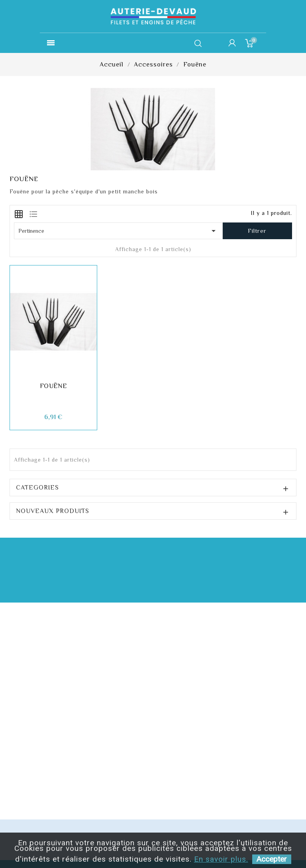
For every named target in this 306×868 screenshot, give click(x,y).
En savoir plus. (221, 859)
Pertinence (118, 231)
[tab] (19, 213)
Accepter (272, 859)
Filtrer (257, 231)
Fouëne (53, 386)
